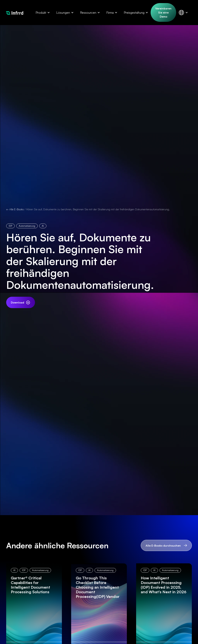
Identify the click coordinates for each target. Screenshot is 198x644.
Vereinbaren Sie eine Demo (163, 12)
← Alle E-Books (15, 209)
